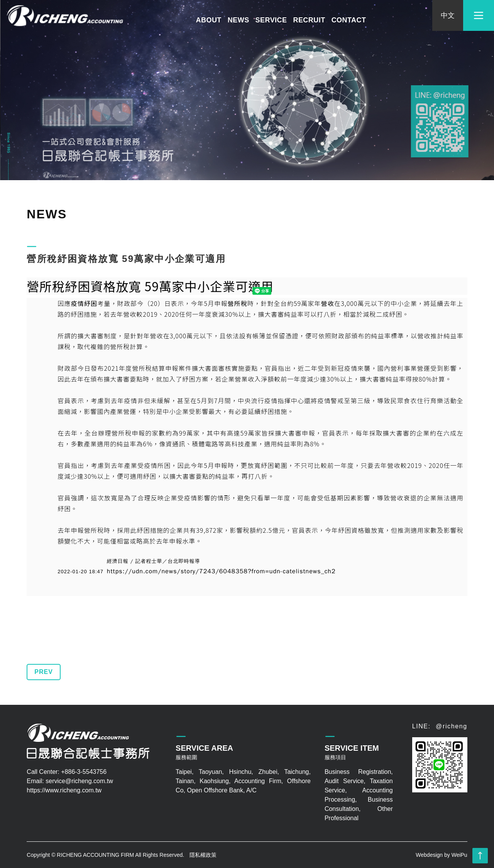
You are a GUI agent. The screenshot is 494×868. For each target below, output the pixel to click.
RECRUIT (309, 20)
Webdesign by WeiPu (441, 855)
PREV (44, 672)
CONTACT (349, 20)
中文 (447, 15)
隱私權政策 (203, 855)
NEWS (239, 20)
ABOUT (209, 20)
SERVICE (271, 20)
